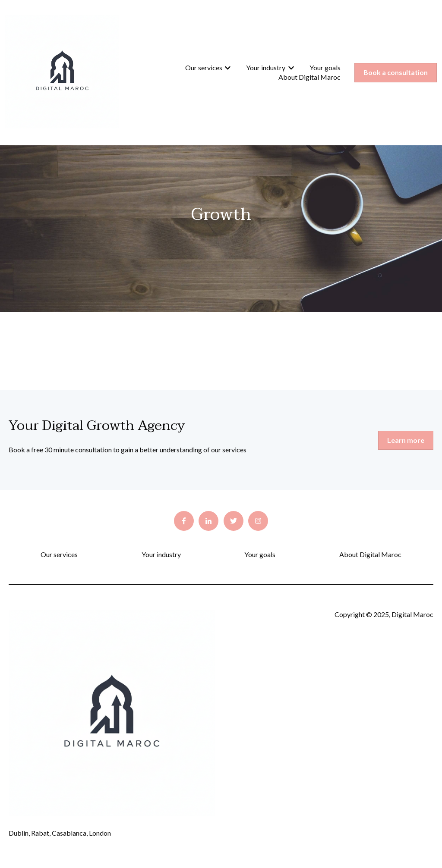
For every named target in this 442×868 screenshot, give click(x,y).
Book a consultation (396, 72)
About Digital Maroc (309, 77)
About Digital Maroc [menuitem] (370, 554)
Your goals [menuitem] (260, 554)
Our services (204, 67)
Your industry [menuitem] (161, 554)
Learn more (406, 440)
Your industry (266, 67)
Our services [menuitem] (59, 554)
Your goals (325, 67)
